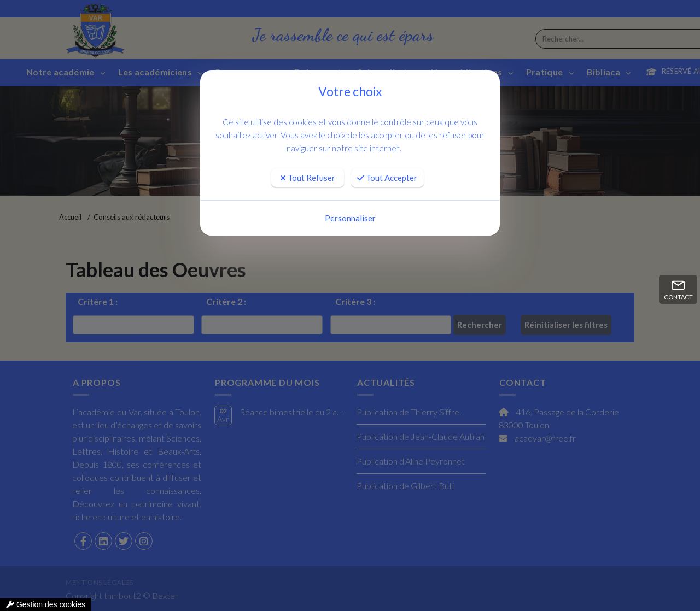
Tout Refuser (308, 178)
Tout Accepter (387, 178)
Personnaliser (350, 218)
